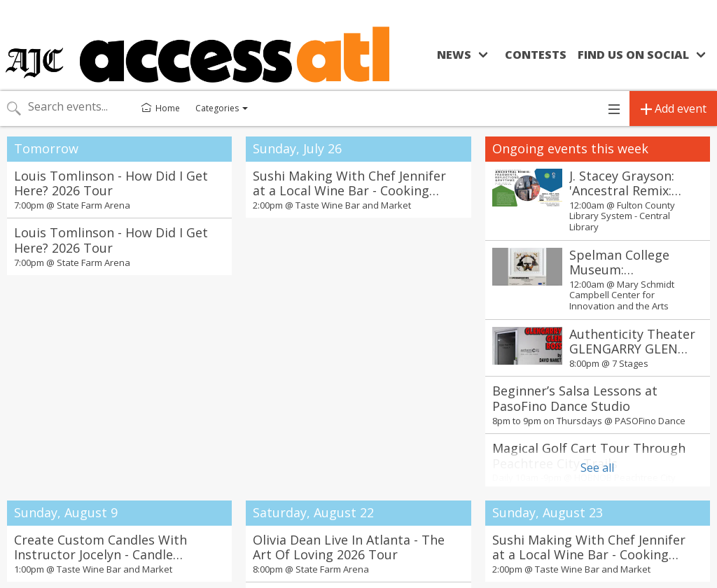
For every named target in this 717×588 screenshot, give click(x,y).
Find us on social (633, 55)
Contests (536, 55)
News (454, 55)
